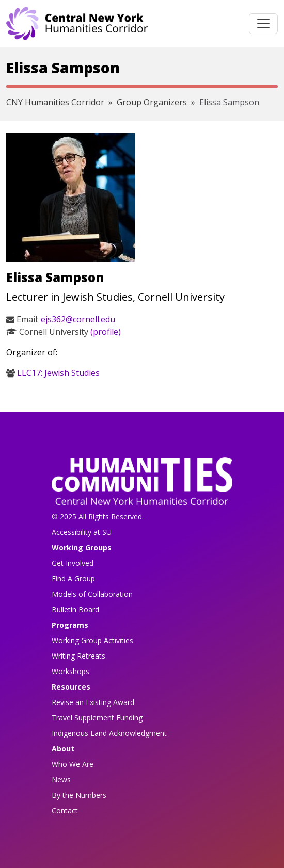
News (61, 780)
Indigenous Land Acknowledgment (109, 733)
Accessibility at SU (82, 532)
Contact (65, 810)
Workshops (70, 671)
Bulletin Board (75, 609)
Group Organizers (152, 102)
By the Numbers (79, 795)
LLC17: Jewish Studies (58, 373)
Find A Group (73, 578)
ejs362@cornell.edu (78, 319)
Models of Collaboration (92, 594)
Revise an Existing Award (93, 702)
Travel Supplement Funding (97, 718)
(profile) (106, 332)
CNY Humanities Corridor (55, 102)
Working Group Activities (92, 640)
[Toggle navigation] (263, 24)
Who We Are (73, 764)
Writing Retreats (78, 656)
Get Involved (73, 563)
